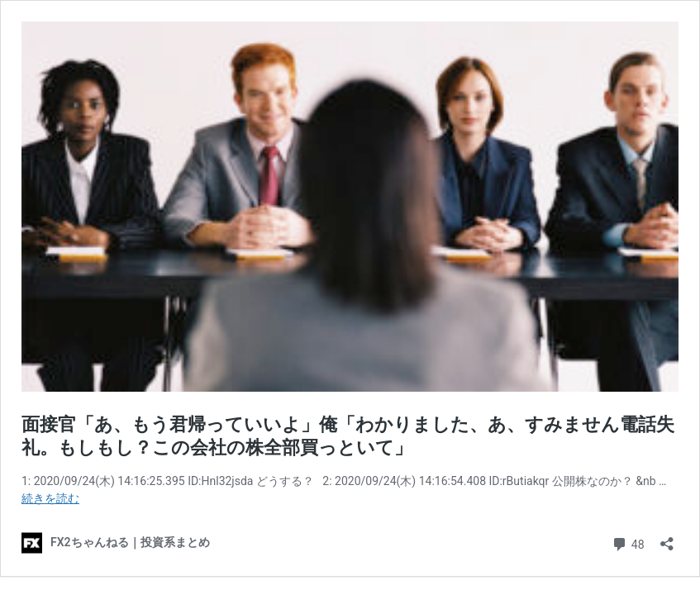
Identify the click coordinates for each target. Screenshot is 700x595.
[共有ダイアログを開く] (667, 538)
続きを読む (50, 498)
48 (628, 543)
